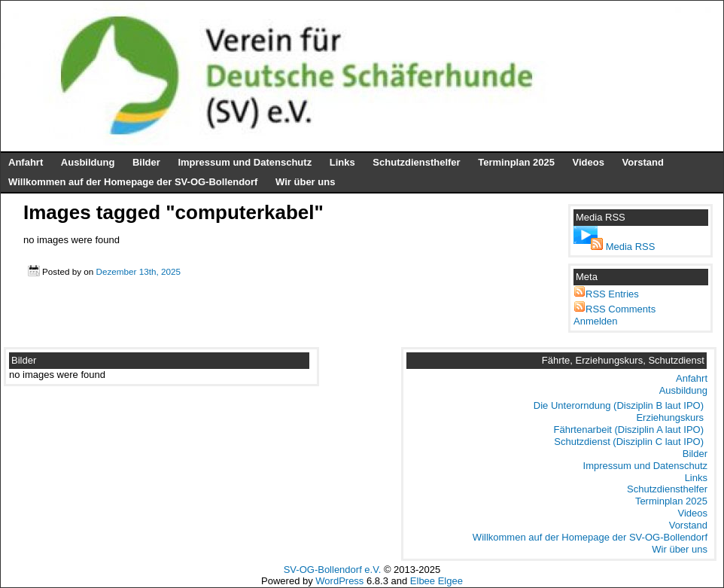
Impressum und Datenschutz (245, 162)
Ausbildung (88, 162)
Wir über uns (305, 182)
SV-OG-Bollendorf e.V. (333, 570)
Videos (589, 162)
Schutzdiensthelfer (416, 162)
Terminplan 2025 (516, 162)
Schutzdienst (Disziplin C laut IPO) (629, 442)
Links (342, 162)
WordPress (339, 581)
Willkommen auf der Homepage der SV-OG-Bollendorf (133, 182)
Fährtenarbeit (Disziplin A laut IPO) (629, 430)
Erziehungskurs (670, 417)
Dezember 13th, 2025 (138, 271)
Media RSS (631, 247)
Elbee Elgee (437, 581)
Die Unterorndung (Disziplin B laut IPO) (619, 405)
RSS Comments (621, 309)
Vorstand (643, 162)
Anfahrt (26, 162)
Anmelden (596, 321)
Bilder (146, 162)
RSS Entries (612, 294)
